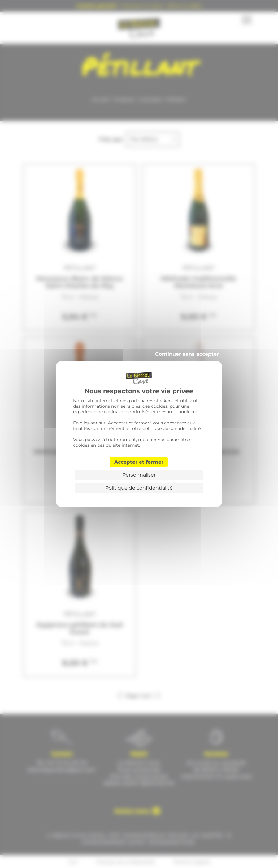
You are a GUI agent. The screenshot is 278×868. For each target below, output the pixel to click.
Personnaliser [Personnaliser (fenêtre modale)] (139, 475)
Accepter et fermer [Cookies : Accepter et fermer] (139, 462)
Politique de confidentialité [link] (139, 488)
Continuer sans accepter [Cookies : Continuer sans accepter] (187, 354)
